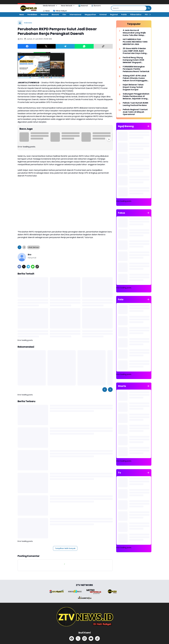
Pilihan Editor (136, 15)
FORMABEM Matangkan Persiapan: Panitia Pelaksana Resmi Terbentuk (136, 69)
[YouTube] (91, 638)
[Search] (129, 8)
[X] (46, 46)
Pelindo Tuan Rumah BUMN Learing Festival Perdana (135, 104)
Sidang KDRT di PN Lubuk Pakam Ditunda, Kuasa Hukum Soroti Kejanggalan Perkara (136, 78)
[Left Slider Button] (105, 390)
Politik (124, 15)
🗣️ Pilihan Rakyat (60, 11)
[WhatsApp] (84, 46)
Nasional (44, 15)
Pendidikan (32, 15)
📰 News (46, 11)
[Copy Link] (103, 46)
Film (64, 15)
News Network (68, 6)
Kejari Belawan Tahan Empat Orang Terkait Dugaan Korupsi (133, 87)
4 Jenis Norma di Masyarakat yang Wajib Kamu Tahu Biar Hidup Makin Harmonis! (134, 33)
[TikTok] (97, 638)
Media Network (50, 6)
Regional (114, 15)
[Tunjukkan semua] (148, 126)
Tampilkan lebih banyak (65, 548)
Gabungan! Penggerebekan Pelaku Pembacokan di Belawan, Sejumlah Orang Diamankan (136, 96)
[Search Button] (149, 8)
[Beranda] (20, 23)
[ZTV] (84, 617)
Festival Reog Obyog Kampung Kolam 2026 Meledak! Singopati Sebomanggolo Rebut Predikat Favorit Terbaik (134, 60)
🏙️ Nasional (83, 6)
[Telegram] (65, 46)
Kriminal (103, 15)
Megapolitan (90, 15)
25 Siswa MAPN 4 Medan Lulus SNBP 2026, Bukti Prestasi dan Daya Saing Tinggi (135, 51)
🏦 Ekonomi (96, 6)
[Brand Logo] (57, 591)
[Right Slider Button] (149, 15)
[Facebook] (27, 46)
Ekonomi (55, 15)
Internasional (75, 15)
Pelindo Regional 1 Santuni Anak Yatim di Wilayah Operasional (135, 112)
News (22, 15)
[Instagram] (84, 638)
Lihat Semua (34, 247)
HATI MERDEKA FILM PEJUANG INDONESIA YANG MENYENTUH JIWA (135, 42)
